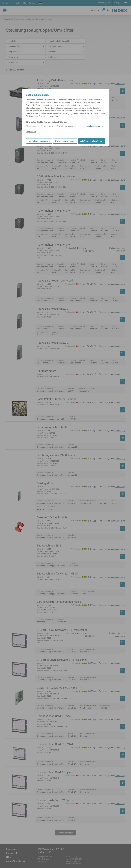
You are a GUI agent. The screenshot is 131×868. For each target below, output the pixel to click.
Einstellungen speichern (39, 141)
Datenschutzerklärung (65, 141)
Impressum (31, 132)
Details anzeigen (94, 126)
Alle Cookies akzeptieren (91, 141)
